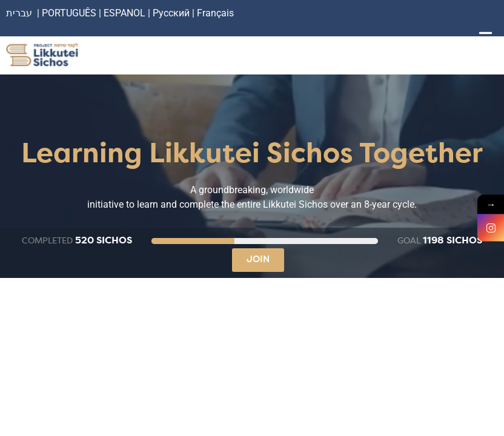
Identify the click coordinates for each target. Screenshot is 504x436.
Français (215, 13)
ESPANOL (124, 13)
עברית (19, 13)
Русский (172, 13)
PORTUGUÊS (69, 13)
